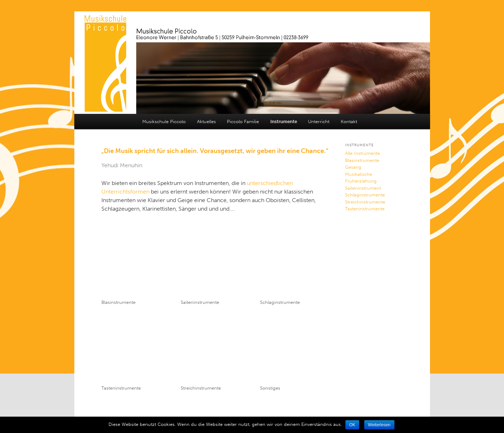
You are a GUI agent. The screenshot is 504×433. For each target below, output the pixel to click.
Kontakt (349, 122)
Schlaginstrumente (280, 302)
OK (352, 425)
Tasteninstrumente (121, 388)
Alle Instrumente (362, 153)
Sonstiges (270, 388)
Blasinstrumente (118, 302)
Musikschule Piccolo (164, 122)
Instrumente (284, 122)
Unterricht (319, 122)
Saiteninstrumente (200, 302)
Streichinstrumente (201, 388)
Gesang (353, 167)
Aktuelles (206, 122)
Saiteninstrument (363, 188)
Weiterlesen (379, 425)
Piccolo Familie (243, 122)
